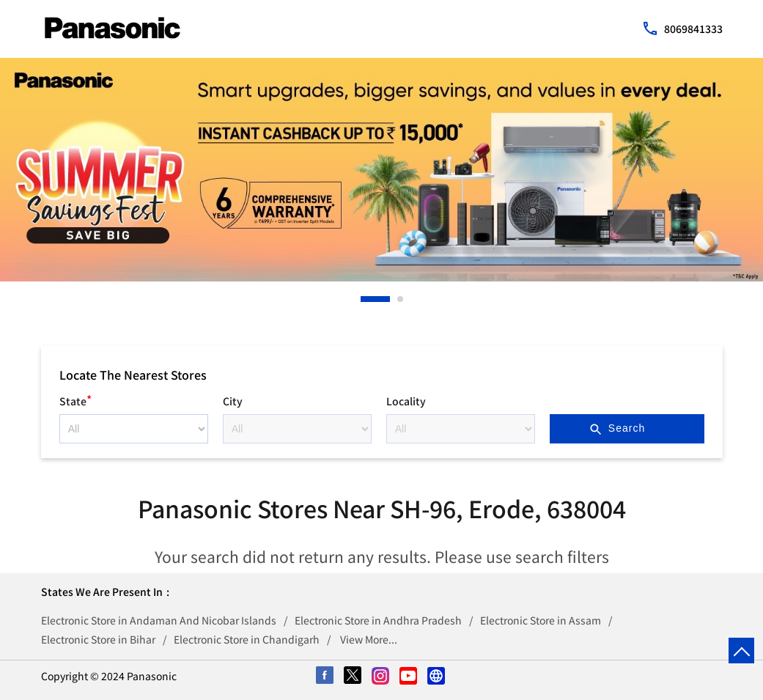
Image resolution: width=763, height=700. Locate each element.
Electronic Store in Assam (541, 620)
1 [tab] (364, 299)
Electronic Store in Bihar (98, 639)
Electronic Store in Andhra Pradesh (378, 620)
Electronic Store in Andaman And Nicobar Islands (159, 620)
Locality (406, 401)
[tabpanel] (381, 170)
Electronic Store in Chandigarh (247, 639)
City (233, 401)
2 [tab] (401, 299)
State (75, 399)
